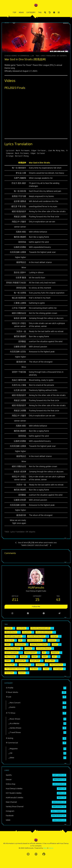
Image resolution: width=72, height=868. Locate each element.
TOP (14, 12)
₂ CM (32, 56)
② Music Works (11, 56)
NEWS (21, 12)
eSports (63, 56)
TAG (40, 12)
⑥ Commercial (24, 56)
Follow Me (36, 607)
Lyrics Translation (48, 56)
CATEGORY (31, 12)
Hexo (45, 848)
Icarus (51, 848)
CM (58, 56)
